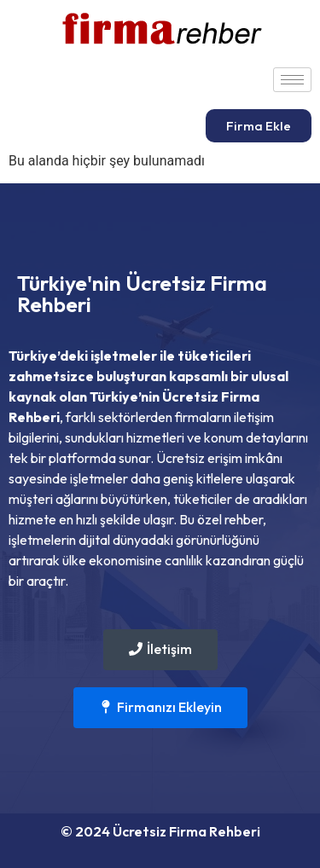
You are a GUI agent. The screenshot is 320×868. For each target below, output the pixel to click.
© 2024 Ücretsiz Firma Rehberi (160, 831)
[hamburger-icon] (292, 80)
